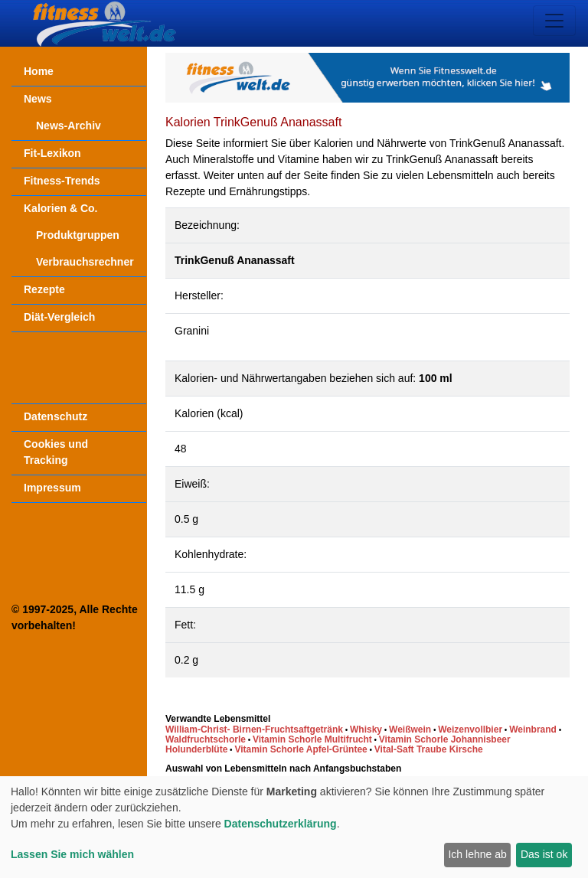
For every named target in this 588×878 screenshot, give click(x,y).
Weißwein (410, 729)
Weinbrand (533, 729)
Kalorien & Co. (60, 208)
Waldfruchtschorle (206, 739)
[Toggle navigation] (554, 21)
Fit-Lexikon (52, 153)
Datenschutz (56, 416)
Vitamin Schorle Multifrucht (312, 739)
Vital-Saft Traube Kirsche (429, 749)
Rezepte (44, 289)
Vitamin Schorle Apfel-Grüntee (301, 749)
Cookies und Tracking (56, 452)
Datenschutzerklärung (281, 824)
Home (39, 71)
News (38, 99)
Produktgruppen (78, 235)
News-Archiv (69, 126)
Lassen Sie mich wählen (72, 854)
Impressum (52, 488)
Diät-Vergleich (59, 317)
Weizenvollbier (470, 729)
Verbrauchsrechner (85, 262)
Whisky (366, 729)
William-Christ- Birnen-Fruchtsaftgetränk (254, 729)
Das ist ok (544, 854)
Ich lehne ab (477, 854)
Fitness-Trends (62, 181)
